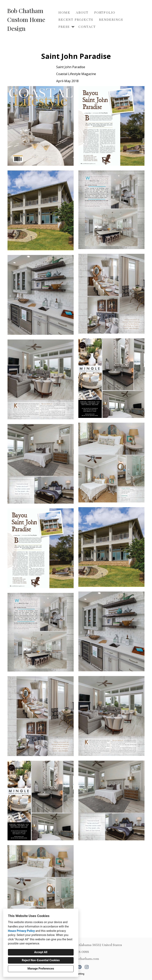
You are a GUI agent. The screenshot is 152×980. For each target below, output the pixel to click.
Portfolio (105, 13)
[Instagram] (87, 967)
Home (64, 13)
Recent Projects (76, 20)
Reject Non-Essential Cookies (41, 960)
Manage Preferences (41, 969)
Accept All (41, 952)
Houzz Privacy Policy (21, 931)
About (82, 13)
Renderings (111, 20)
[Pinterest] (80, 967)
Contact (87, 27)
